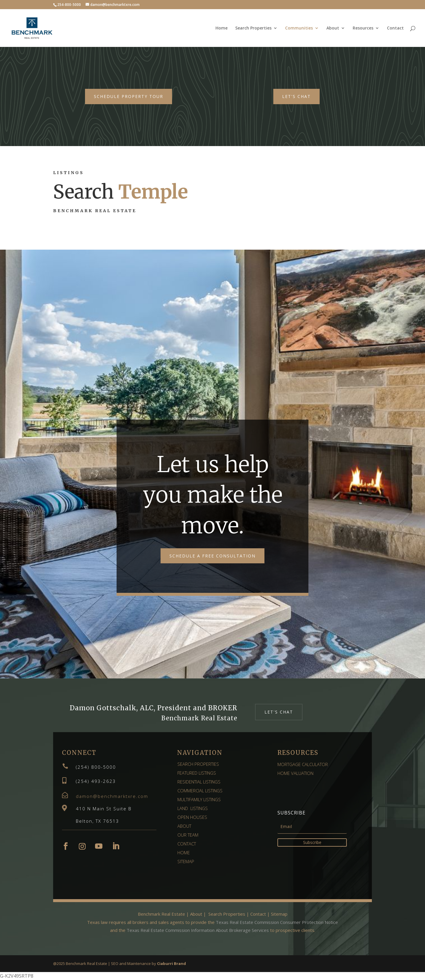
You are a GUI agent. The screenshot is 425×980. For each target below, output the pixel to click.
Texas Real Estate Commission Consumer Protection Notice (277, 922)
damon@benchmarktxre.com (112, 796)
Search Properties (253, 28)
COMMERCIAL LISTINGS (200, 791)
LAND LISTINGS (193, 808)
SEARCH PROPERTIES (198, 764)
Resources (363, 28)
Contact (395, 28)
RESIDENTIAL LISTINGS (199, 782)
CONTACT (187, 844)
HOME (184, 853)
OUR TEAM (188, 835)
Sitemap (279, 914)
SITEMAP (186, 861)
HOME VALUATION (295, 773)
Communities (299, 28)
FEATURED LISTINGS (197, 773)
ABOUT (184, 826)
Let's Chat (296, 96)
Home (222, 28)
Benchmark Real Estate (161, 914)
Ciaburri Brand (171, 963)
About (333, 28)
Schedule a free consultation (212, 556)
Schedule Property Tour (129, 96)
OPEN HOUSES (192, 817)
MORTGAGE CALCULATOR (303, 764)
